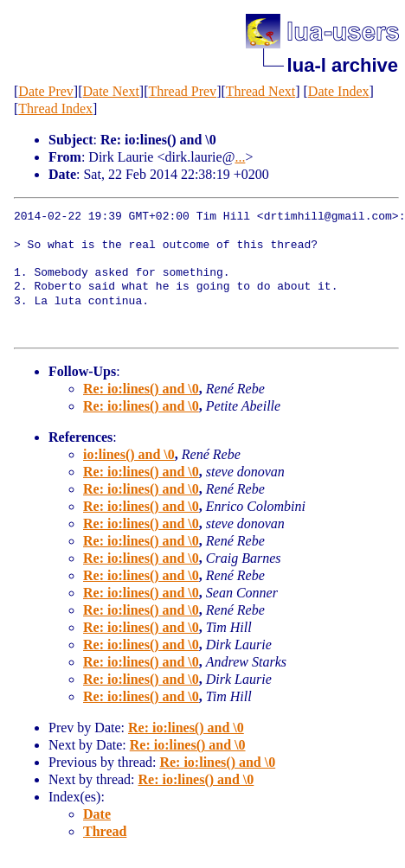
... (240, 157)
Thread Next (260, 91)
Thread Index (55, 108)
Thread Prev (182, 91)
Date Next (111, 91)
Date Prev (46, 91)
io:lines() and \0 (129, 454)
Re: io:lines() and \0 (141, 389)
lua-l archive (343, 65)
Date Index (339, 91)
